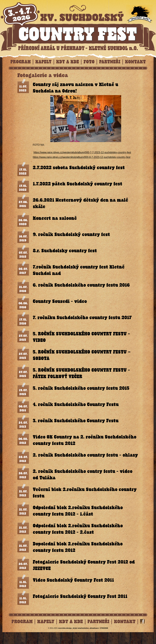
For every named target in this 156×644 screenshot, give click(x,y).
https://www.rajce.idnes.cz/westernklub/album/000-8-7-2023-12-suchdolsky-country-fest (82, 157)
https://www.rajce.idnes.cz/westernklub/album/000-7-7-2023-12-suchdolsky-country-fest (82, 152)
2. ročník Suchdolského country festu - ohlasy (85, 455)
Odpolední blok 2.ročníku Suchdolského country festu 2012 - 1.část (78, 511)
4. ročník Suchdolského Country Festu (76, 404)
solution (83, 628)
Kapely (43, 62)
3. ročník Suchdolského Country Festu (76, 421)
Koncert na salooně (55, 218)
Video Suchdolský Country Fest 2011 (73, 580)
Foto (89, 62)
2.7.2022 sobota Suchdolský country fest (79, 168)
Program (21, 62)
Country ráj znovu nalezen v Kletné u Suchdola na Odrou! (75, 88)
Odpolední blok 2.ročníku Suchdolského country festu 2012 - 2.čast (78, 529)
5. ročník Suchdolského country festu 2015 (81, 388)
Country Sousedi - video (60, 301)
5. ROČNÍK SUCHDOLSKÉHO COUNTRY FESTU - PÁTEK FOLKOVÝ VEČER (81, 373)
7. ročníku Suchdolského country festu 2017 (82, 318)
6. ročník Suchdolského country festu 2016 (81, 285)
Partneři (110, 62)
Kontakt (135, 62)
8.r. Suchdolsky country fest (65, 251)
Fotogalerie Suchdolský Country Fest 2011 (80, 596)
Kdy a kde (68, 62)
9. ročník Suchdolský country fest (71, 234)
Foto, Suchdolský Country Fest (78, 26)
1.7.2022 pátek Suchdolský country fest (78, 184)
